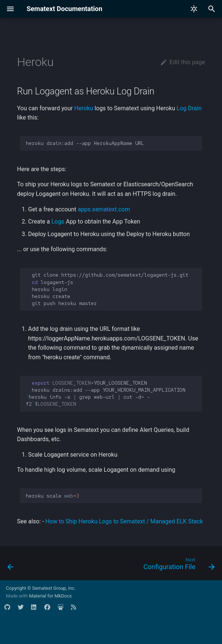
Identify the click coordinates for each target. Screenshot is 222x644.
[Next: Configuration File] (178, 565)
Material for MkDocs (50, 596)
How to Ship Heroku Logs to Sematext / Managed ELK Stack (124, 521)
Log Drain (189, 108)
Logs (58, 221)
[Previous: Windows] (11, 565)
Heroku (84, 108)
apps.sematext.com (104, 209)
